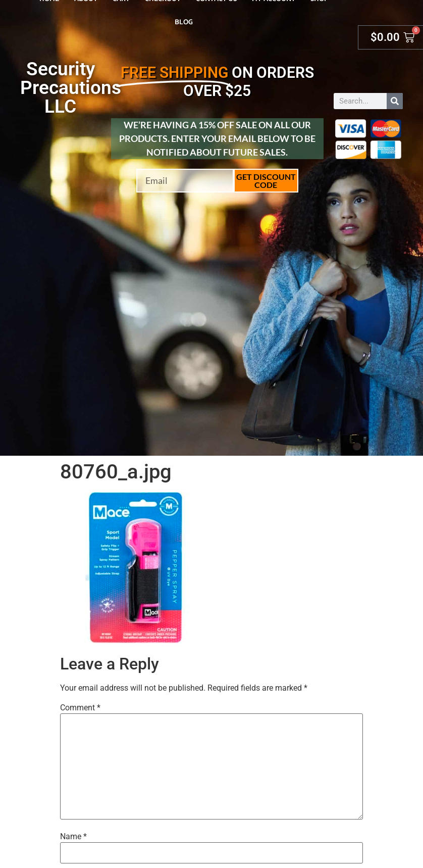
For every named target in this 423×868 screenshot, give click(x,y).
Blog (184, 22)
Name (73, 837)
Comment (80, 708)
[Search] (395, 101)
